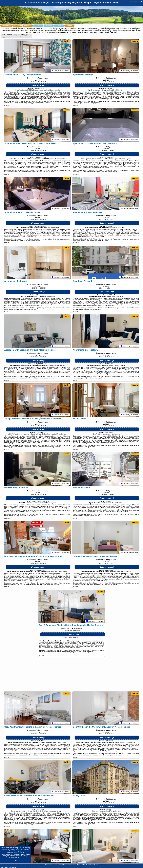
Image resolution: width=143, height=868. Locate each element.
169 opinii (115, 90)
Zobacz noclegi (38, 85)
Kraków (66, 41)
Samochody (49, 26)
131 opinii (47, 296)
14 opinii (48, 503)
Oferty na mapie (17, 26)
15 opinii (123, 572)
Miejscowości (28, 26)
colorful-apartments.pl (136, 1)
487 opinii (59, 434)
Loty (38, 26)
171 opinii (116, 365)
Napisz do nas (94, 865)
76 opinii (57, 159)
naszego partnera (44, 103)
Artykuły (69, 26)
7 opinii (59, 742)
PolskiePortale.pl (12, 867)
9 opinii (113, 434)
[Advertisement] (71, 675)
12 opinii (123, 159)
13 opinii (57, 365)
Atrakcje (59, 26)
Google (5, 849)
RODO (20, 857)
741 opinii (114, 503)
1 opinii (56, 811)
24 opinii (127, 742)
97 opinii (52, 228)
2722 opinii (113, 811)
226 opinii (118, 228)
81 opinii (52, 90)
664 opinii (115, 296)
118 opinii (59, 572)
